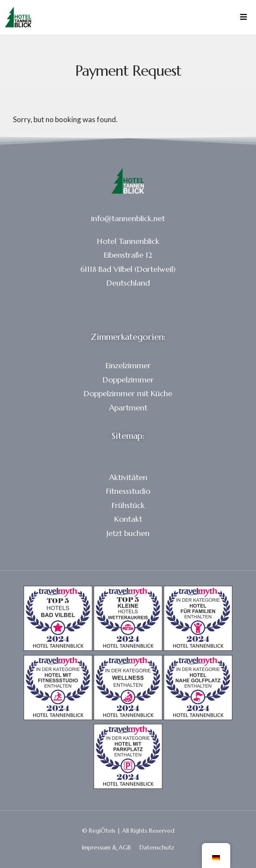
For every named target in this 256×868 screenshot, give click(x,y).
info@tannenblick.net (128, 218)
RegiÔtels (102, 831)
